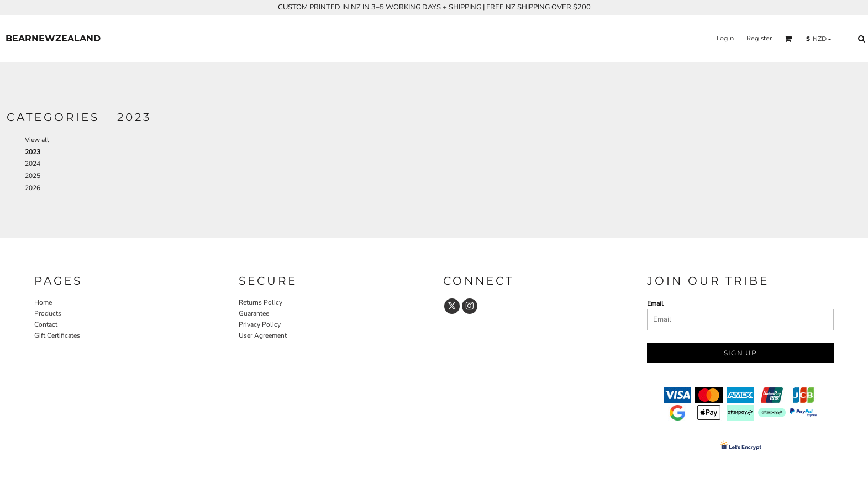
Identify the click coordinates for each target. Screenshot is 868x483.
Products (48, 313)
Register (759, 38)
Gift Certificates (57, 335)
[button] (788, 39)
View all (37, 140)
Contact (46, 324)
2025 (33, 176)
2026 (33, 188)
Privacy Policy (260, 324)
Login (725, 38)
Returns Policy (261, 302)
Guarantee (254, 313)
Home (43, 302)
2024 (33, 164)
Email (655, 303)
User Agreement (263, 335)
